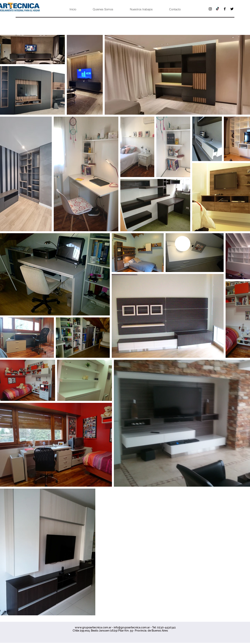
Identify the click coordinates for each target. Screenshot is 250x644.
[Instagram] (210, 9)
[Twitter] (232, 9)
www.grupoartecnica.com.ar (93, 627)
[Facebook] (225, 9)
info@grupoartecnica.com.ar (132, 627)
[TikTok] (217, 9)
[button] (141, 9)
